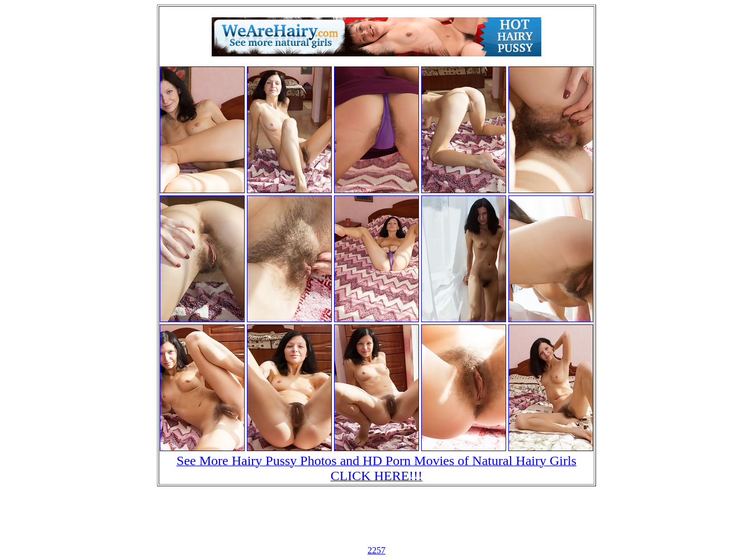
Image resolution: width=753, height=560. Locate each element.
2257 (376, 550)
